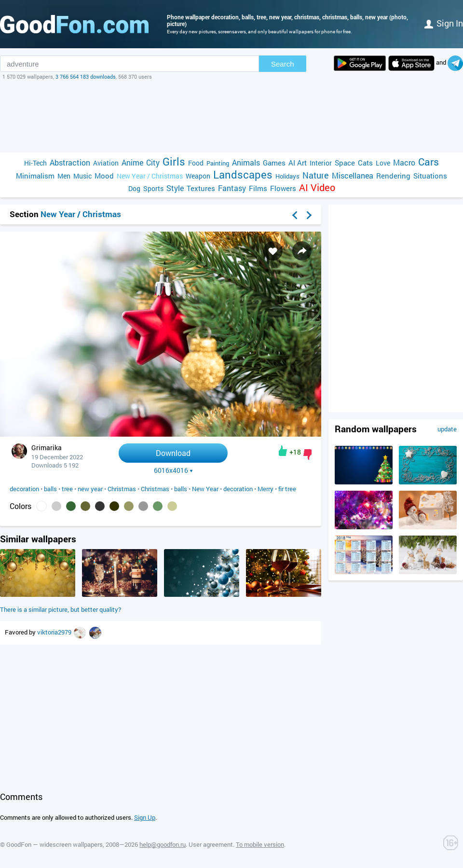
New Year (205, 489)
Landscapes (243, 174)
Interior (321, 163)
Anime (132, 162)
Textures (201, 188)
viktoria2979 (55, 632)
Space (345, 163)
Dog (134, 188)
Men (64, 176)
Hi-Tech (35, 163)
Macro (404, 162)
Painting (218, 163)
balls (50, 489)
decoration (24, 489)
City (153, 162)
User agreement (211, 844)
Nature (316, 175)
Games (274, 163)
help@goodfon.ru (163, 844)
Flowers (283, 188)
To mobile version (260, 844)
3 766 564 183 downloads (86, 76)
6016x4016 (173, 470)
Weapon (198, 176)
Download (173, 453)
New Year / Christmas (150, 176)
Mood (104, 176)
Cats (365, 163)
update (447, 429)
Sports (153, 188)
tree (67, 489)
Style (175, 188)
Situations (430, 176)
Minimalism (35, 176)
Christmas (122, 489)
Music (82, 176)
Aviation (106, 163)
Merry (266, 489)
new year (90, 489)
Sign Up (145, 817)
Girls (174, 161)
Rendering (393, 176)
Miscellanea (353, 175)
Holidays (287, 176)
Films (258, 188)
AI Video (317, 187)
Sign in (444, 23)
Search (283, 64)
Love (383, 163)
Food (196, 163)
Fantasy (232, 188)
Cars (429, 162)
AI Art (298, 163)
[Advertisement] (231, 116)
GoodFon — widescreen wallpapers (54, 844)
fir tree (287, 489)
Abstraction (70, 162)
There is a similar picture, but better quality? (61, 609)
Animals (246, 162)
